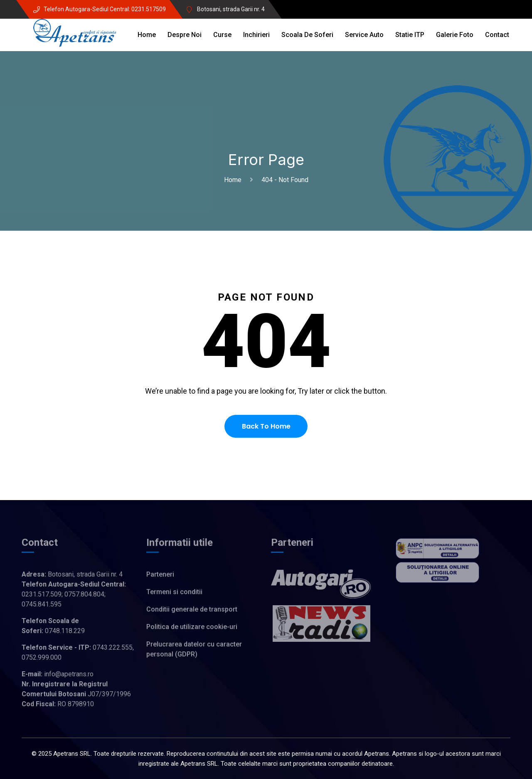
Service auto (364, 35)
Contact (497, 35)
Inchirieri (256, 35)
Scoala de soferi (307, 35)
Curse (222, 35)
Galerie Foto (455, 35)
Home (147, 35)
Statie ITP (410, 35)
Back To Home (266, 426)
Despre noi (185, 35)
